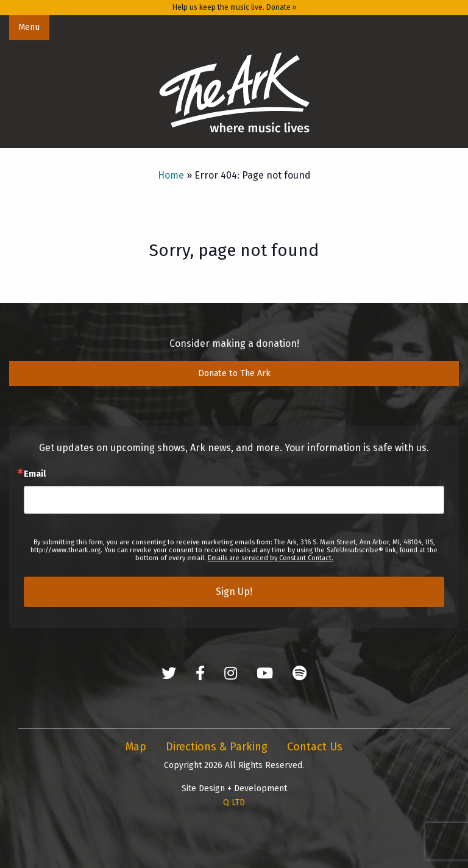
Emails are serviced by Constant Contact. (271, 558)
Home (171, 175)
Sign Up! (234, 592)
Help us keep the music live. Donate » (234, 7)
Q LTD (234, 802)
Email (35, 474)
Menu (29, 27)
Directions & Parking (217, 747)
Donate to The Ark (234, 373)
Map (136, 747)
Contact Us (315, 747)
